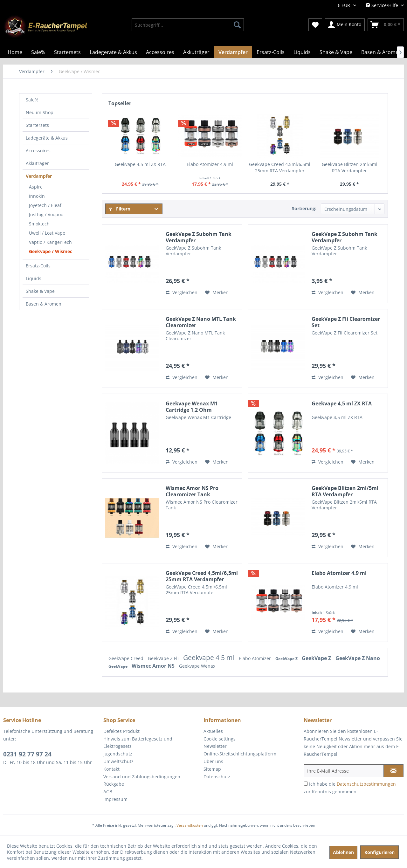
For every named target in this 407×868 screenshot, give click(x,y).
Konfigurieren (379, 852)
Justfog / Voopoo (46, 214)
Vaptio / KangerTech (50, 242)
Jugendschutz (118, 754)
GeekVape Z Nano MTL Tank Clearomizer (201, 322)
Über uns (213, 761)
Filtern (120, 209)
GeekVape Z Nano (358, 658)
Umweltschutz (118, 761)
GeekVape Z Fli (164, 658)
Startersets (37, 125)
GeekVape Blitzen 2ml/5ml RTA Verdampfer (350, 167)
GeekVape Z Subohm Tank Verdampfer (199, 237)
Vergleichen (182, 292)
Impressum (115, 799)
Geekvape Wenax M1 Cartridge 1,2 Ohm (192, 407)
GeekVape (118, 666)
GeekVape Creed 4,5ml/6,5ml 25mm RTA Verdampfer (280, 167)
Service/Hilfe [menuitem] (383, 5)
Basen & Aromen (44, 304)
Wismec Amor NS (154, 666)
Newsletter (215, 746)
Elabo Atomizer (255, 658)
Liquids (34, 278)
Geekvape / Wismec (51, 251)
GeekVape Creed (127, 658)
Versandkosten (190, 825)
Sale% (32, 100)
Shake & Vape (40, 291)
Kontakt (111, 769)
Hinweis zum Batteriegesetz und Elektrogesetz (138, 743)
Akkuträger (37, 163)
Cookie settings (220, 739)
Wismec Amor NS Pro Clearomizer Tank (192, 491)
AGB (108, 792)
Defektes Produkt (121, 731)
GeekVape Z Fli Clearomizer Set (346, 322)
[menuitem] (188, 25)
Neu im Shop (40, 112)
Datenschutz (217, 777)
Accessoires (38, 151)
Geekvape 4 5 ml (209, 658)
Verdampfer (39, 176)
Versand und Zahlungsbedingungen (142, 777)
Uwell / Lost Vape (47, 233)
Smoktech (39, 224)
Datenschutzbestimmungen (366, 784)
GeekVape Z (287, 659)
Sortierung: (304, 208)
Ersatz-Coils (38, 266)
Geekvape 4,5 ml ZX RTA (140, 164)
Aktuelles (213, 731)
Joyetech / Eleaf (45, 205)
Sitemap (212, 769)
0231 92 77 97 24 (27, 754)
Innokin (37, 196)
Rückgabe (114, 784)
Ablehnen (343, 852)
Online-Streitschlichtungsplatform (240, 754)
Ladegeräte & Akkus (47, 138)
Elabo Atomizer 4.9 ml (210, 164)
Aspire (36, 187)
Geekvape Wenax (197, 666)
